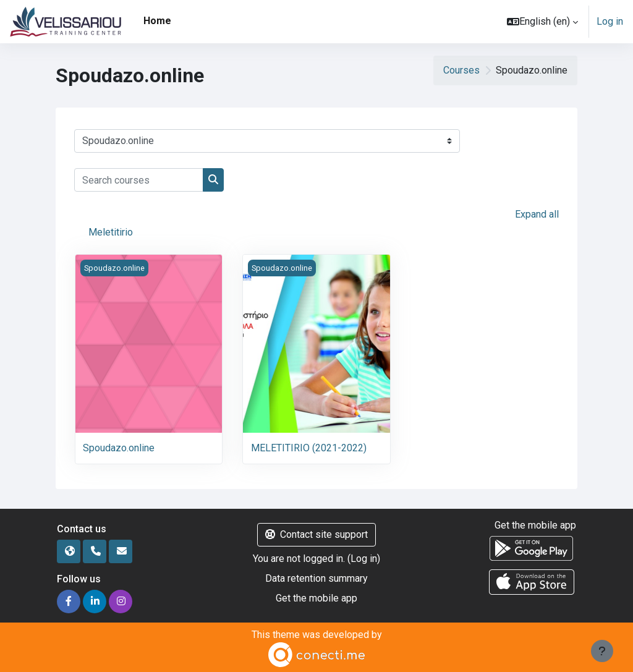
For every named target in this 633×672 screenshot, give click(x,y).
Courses (461, 70)
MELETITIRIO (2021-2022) (309, 448)
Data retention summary (316, 578)
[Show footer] (602, 651)
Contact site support (316, 534)
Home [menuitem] (157, 21)
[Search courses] (139, 180)
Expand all (537, 214)
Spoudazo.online (119, 448)
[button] (542, 22)
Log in (610, 21)
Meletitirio (111, 232)
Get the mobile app (316, 598)
